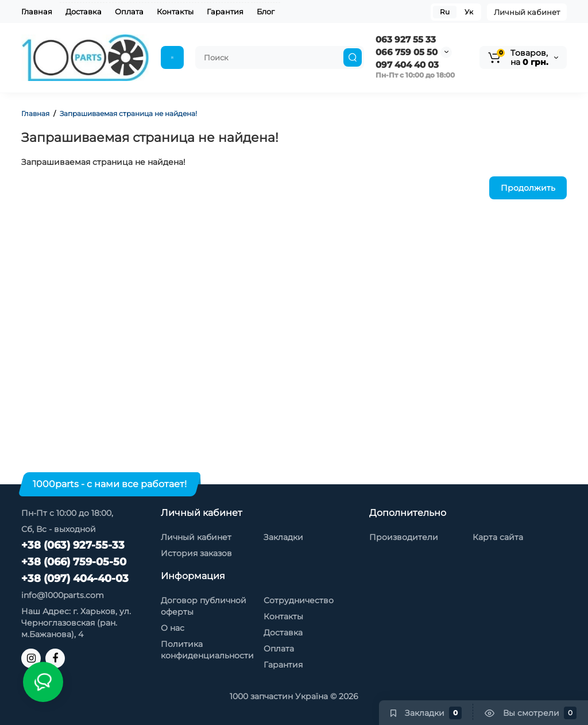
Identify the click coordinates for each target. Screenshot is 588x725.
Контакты (175, 11)
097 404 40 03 (407, 65)
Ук (469, 12)
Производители (404, 537)
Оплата (129, 11)
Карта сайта (498, 537)
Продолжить (528, 188)
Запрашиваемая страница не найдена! (128, 113)
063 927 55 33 (406, 39)
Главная (37, 11)
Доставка (84, 11)
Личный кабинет (527, 12)
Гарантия (225, 11)
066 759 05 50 (407, 52)
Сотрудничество (299, 600)
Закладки (283, 537)
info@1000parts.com (63, 595)
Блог (266, 11)
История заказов (196, 553)
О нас (173, 628)
